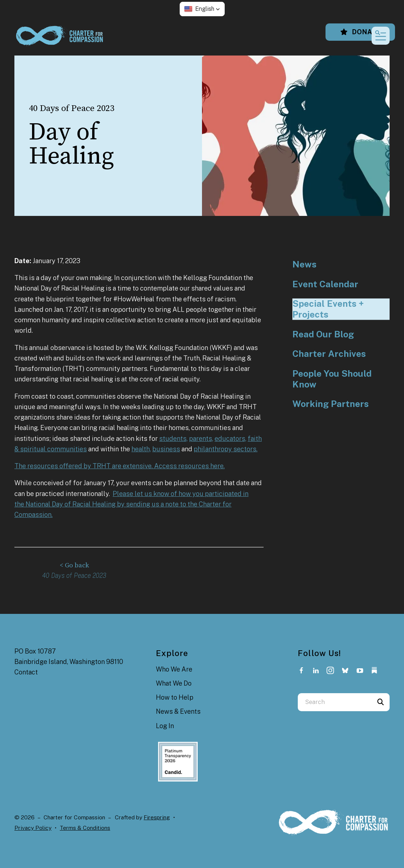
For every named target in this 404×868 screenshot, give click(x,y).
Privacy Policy (33, 827)
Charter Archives (329, 354)
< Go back (74, 565)
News (304, 264)
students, (173, 439)
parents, (201, 439)
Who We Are (174, 669)
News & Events (178, 711)
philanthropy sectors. (226, 449)
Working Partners (331, 404)
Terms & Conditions (85, 827)
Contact (26, 672)
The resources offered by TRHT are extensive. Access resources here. (120, 466)
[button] (202, 9)
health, (141, 449)
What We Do (174, 683)
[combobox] (335, 702)
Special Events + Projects (328, 309)
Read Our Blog (323, 334)
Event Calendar (325, 284)
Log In (165, 725)
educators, (230, 439)
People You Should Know (332, 379)
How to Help (175, 697)
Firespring (157, 817)
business (166, 449)
